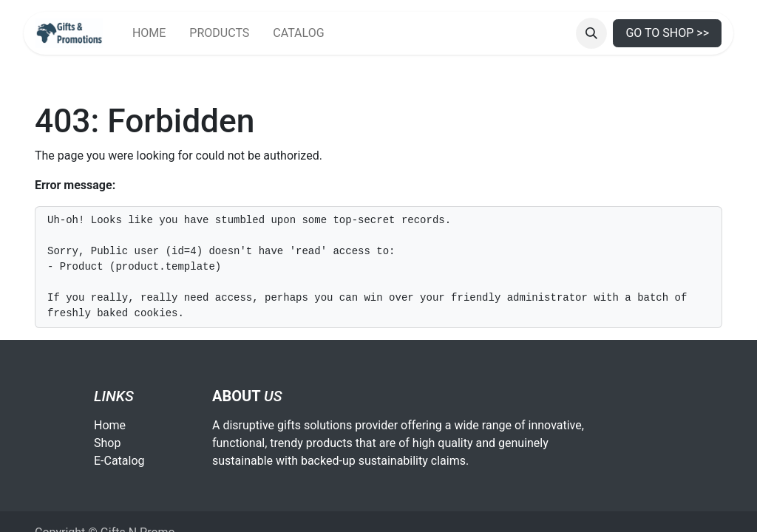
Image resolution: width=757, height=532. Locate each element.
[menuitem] (149, 33)
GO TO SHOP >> (667, 33)
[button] (591, 33)
